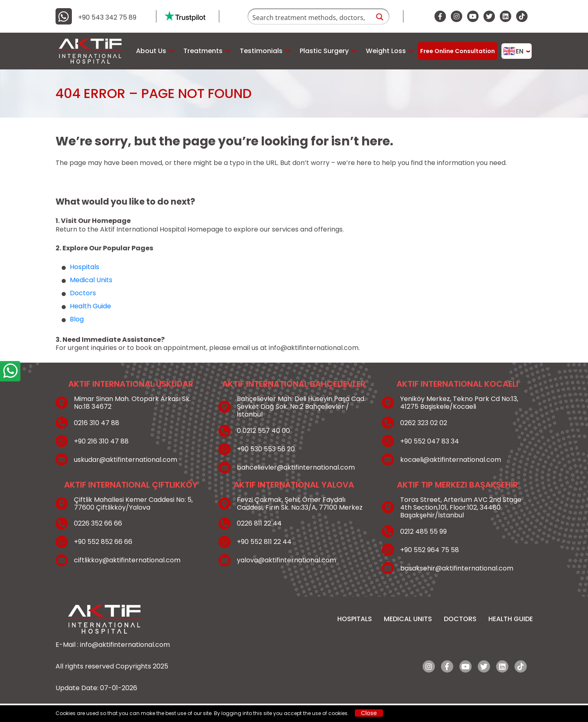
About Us (151, 51)
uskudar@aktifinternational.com (126, 460)
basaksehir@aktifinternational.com (457, 568)
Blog (77, 319)
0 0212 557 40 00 (263, 431)
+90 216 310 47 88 (101, 441)
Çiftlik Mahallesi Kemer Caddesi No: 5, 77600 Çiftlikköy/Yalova (133, 504)
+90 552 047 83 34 (430, 441)
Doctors (83, 293)
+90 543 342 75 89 (107, 18)
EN (513, 51)
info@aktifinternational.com (314, 348)
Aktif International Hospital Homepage (162, 229)
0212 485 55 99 (423, 531)
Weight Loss (386, 51)
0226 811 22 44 (259, 523)
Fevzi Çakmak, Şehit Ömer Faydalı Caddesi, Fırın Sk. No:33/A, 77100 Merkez (300, 504)
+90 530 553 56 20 (266, 449)
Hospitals (85, 267)
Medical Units (91, 280)
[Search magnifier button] (380, 17)
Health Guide (90, 306)
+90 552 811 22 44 (264, 542)
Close (369, 713)
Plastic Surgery (324, 51)
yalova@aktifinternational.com (286, 560)
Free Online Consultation (458, 51)
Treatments (203, 51)
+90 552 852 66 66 (103, 542)
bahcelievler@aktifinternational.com (296, 467)
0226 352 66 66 (98, 523)
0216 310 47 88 (97, 423)
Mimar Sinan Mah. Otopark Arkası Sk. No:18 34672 (132, 403)
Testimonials (261, 51)
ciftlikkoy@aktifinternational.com (127, 560)
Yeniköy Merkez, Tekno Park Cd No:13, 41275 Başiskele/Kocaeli (459, 403)
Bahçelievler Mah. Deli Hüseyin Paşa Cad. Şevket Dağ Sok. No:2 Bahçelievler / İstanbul (301, 407)
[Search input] (310, 17)
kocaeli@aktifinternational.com (451, 460)
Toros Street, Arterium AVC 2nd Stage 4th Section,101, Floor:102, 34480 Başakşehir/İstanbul (461, 508)
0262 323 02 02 (424, 423)
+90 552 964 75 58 (430, 550)
